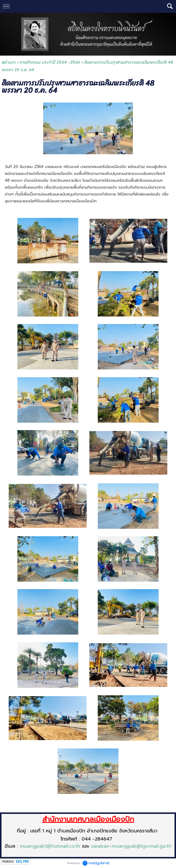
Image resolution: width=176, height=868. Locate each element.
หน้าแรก (9, 62)
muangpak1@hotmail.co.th (50, 846)
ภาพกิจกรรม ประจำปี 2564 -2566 (50, 62)
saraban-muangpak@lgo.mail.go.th (131, 846)
